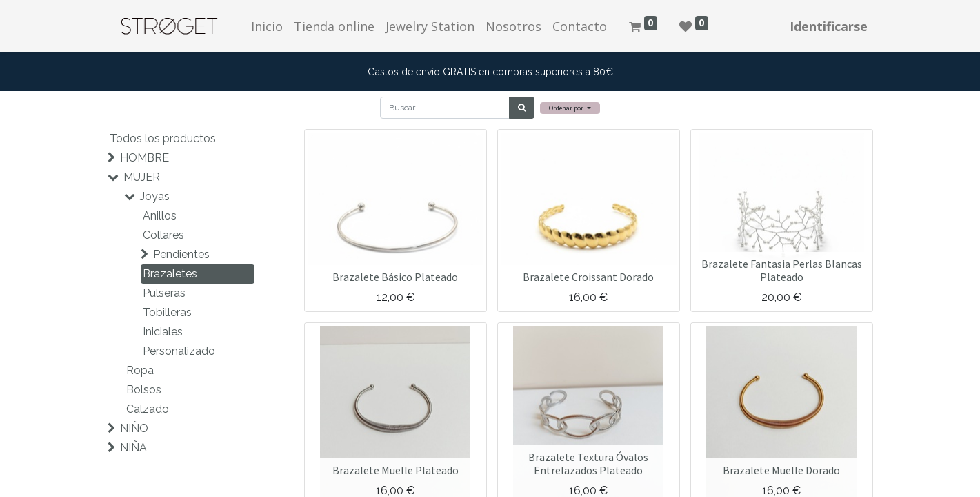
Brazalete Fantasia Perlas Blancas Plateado (782, 270)
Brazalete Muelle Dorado (781, 470)
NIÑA (133, 448)
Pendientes (181, 254)
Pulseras (164, 293)
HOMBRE (144, 158)
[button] (570, 108)
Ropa (140, 370)
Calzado (148, 409)
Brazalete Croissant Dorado (588, 277)
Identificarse (829, 26)
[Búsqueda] (522, 108)
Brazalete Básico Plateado (395, 277)
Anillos (160, 216)
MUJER (142, 177)
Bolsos (144, 390)
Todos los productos (163, 138)
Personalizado (179, 351)
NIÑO (134, 428)
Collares (163, 235)
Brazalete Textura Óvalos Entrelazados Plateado (588, 464)
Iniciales (163, 332)
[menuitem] (267, 27)
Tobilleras (167, 312)
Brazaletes (170, 274)
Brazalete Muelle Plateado (396, 470)
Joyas (155, 196)
